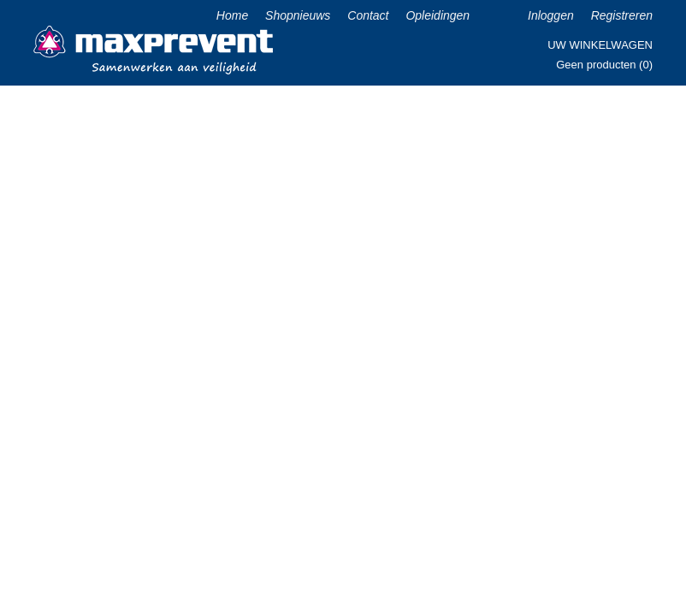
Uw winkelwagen (600, 45)
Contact (368, 15)
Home (232, 15)
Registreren (622, 15)
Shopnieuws (298, 15)
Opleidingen (438, 15)
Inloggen (551, 15)
